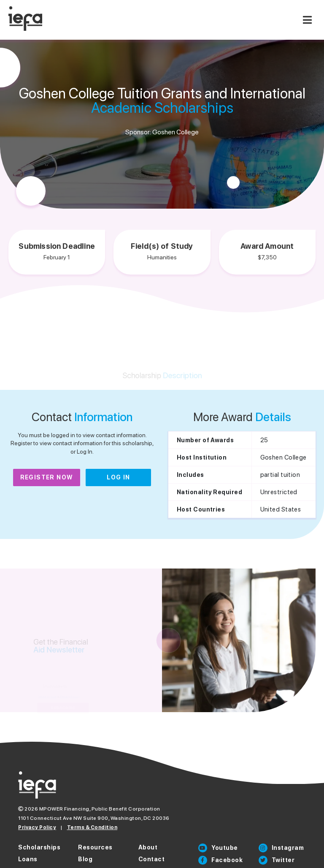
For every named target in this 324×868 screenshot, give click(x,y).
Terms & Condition (92, 827)
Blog (85, 859)
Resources (95, 847)
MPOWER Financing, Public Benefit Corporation (100, 809)
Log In (118, 477)
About (148, 847)
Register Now (47, 477)
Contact (152, 859)
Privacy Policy (37, 827)
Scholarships (39, 847)
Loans (28, 859)
